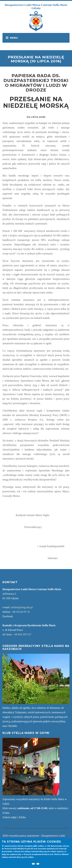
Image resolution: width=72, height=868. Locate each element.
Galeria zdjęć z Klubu (14, 817)
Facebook (8, 616)
